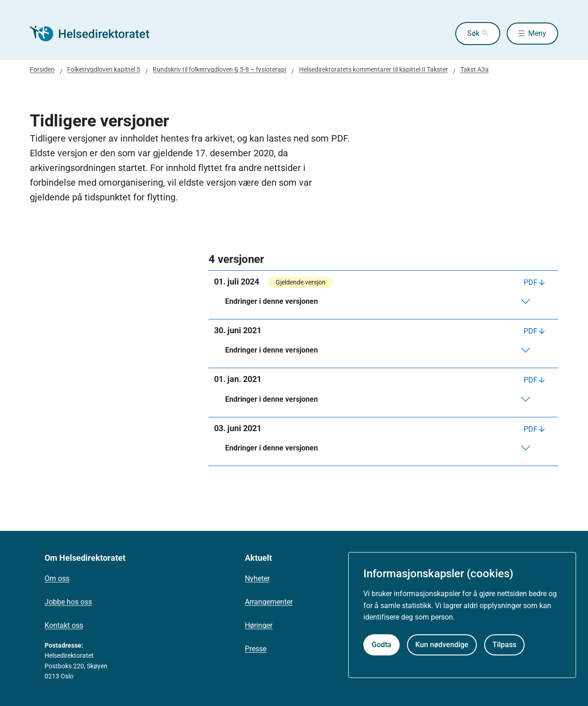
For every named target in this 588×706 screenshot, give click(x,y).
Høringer (259, 625)
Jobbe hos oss (68, 602)
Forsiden (42, 69)
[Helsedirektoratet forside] (96, 34)
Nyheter (257, 578)
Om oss (57, 578)
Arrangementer (269, 602)
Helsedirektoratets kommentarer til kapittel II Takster (373, 69)
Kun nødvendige (442, 645)
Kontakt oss (64, 625)
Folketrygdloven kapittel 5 (104, 69)
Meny (537, 33)
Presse (256, 649)
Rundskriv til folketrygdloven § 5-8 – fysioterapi (219, 69)
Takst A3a (475, 69)
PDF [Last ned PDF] (531, 282)
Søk (471, 33)
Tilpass (504, 645)
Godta (382, 645)
